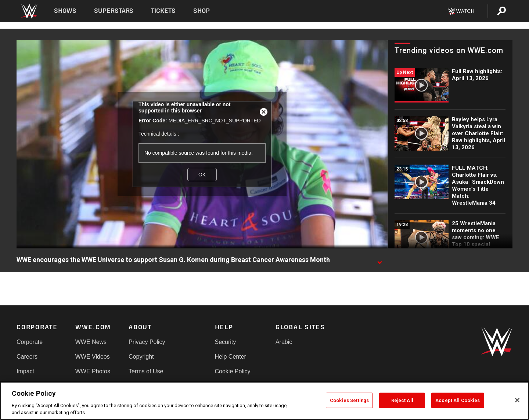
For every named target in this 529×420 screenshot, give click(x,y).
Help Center (231, 357)
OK (202, 175)
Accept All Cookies (458, 400)
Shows (65, 11)
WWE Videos (93, 357)
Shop (201, 11)
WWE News (91, 342)
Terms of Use (146, 371)
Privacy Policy (147, 342)
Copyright (141, 357)
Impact (25, 371)
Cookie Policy (233, 371)
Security (226, 342)
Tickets (163, 11)
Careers (27, 357)
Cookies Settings (349, 400)
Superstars (114, 11)
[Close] (517, 400)
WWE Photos (93, 371)
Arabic (284, 342)
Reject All (402, 400)
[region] (264, 401)
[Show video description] (379, 260)
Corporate (30, 342)
